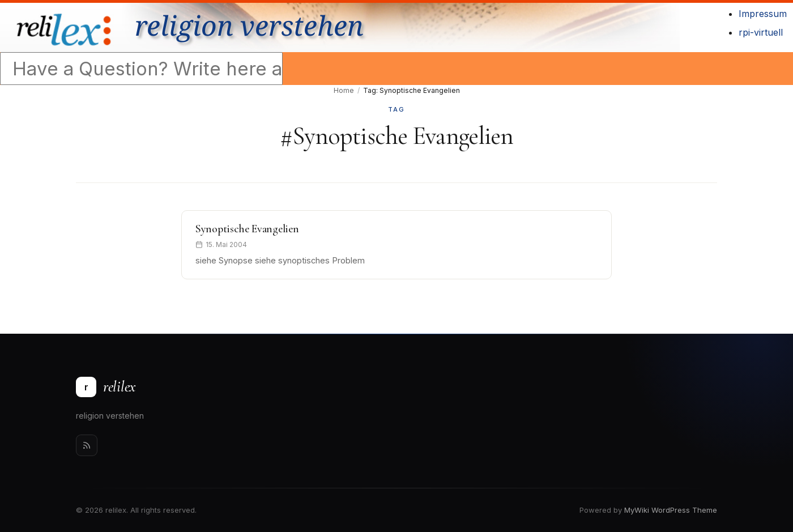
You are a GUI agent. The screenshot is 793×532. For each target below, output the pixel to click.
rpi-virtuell (761, 32)
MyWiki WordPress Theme (671, 510)
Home (344, 90)
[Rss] (87, 445)
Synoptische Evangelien (247, 229)
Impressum (763, 14)
